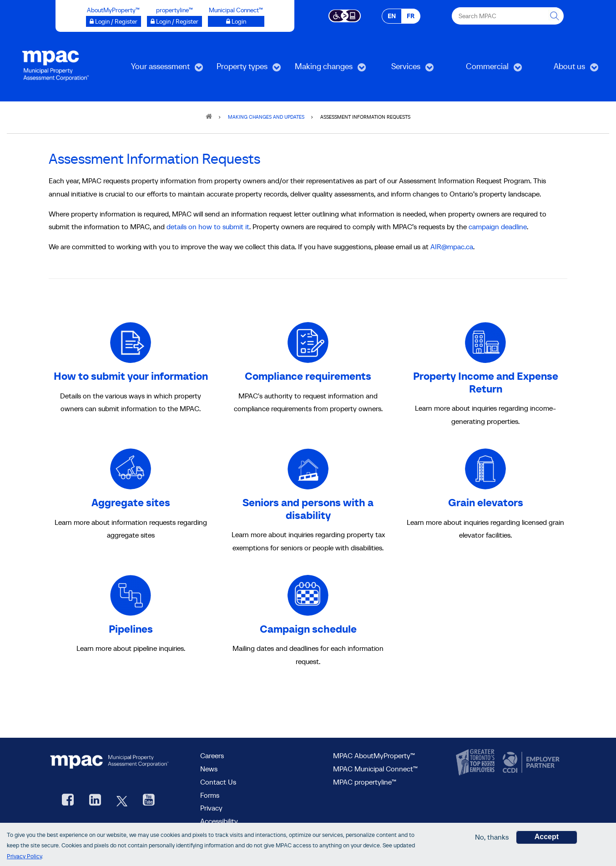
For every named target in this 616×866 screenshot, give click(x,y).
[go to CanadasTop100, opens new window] (476, 763)
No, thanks (492, 838)
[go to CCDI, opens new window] (530, 763)
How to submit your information (131, 376)
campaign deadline (498, 227)
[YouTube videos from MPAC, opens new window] (149, 801)
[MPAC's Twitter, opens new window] (122, 801)
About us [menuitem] (564, 69)
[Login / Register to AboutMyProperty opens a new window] (114, 21)
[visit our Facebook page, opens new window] (68, 801)
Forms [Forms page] (210, 795)
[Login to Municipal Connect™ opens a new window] (236, 21)
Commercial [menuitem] (486, 69)
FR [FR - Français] (411, 16)
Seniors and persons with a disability (308, 509)
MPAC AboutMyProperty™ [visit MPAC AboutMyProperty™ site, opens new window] (374, 755)
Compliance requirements (308, 376)
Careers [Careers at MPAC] (212, 755)
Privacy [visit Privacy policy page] (211, 808)
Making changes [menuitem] (324, 69)
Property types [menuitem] (242, 69)
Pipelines (131, 629)
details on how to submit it (208, 227)
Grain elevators (486, 502)
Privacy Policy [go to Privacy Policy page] (24, 857)
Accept (547, 838)
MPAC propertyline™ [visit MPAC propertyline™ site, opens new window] (365, 782)
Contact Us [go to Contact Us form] (218, 782)
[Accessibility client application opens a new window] (345, 15)
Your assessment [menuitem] (161, 69)
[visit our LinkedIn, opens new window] (95, 801)
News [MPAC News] (209, 769)
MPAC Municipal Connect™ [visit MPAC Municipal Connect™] (375, 769)
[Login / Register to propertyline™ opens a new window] (174, 21)
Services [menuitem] (400, 69)
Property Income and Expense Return (486, 382)
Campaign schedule (308, 629)
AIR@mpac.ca (452, 247)
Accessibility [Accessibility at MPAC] (219, 821)
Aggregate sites (131, 502)
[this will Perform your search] (555, 16)
